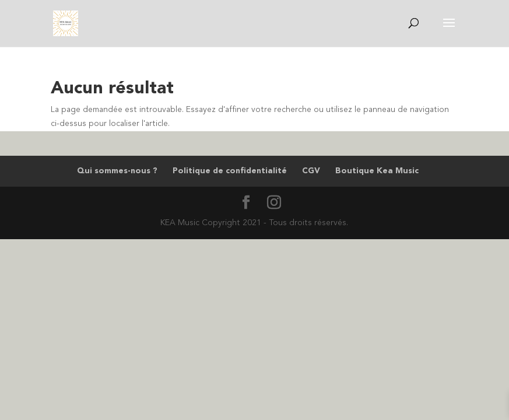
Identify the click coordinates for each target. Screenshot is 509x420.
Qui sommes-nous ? (117, 171)
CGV (311, 171)
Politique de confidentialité (230, 171)
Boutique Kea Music (377, 171)
